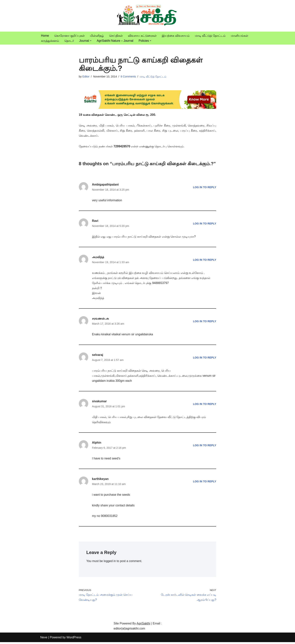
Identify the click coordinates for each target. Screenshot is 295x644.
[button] (91, 41)
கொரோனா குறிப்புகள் (70, 36)
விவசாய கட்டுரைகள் (142, 36)
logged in (110, 563)
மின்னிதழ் (97, 36)
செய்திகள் (116, 36)
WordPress (74, 639)
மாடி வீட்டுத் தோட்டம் (210, 36)
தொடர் (69, 41)
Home (45, 36)
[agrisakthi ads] (148, 108)
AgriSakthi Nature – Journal (115, 41)
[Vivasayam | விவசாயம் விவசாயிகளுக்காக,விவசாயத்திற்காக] (147, 16)
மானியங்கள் (239, 36)
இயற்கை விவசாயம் (176, 36)
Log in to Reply (205, 187)
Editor (86, 77)
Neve (44, 639)
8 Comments (128, 77)
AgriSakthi (143, 625)
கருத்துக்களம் (50, 41)
